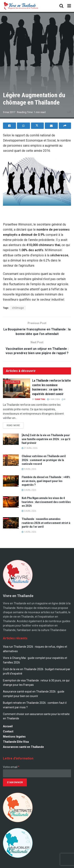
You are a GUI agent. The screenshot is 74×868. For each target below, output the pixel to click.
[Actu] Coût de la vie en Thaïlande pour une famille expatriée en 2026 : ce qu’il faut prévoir (46, 439)
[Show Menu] (69, 6)
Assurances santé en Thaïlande (23, 747)
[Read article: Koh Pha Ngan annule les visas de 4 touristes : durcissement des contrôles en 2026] (11, 502)
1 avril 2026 (29, 532)
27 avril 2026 (30, 448)
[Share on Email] (51, 126)
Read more (15, 425)
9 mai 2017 (9, 112)
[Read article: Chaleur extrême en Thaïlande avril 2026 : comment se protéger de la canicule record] (11, 460)
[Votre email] (37, 773)
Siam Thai (40, 399)
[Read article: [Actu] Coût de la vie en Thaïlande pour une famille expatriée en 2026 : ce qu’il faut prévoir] (11, 439)
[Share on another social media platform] (65, 126)
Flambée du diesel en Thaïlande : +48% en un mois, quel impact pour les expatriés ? (46, 481)
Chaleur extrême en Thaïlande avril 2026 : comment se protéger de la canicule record (44, 460)
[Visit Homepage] (21, 6)
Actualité (13, 382)
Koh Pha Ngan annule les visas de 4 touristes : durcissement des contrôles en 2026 (46, 502)
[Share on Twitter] (37, 126)
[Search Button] (61, 6)
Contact (8, 731)
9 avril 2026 (29, 469)
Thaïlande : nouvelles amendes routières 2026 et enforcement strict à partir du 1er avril (46, 523)
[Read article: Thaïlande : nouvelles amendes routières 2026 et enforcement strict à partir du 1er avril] (11, 523)
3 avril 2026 (29, 490)
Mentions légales (14, 737)
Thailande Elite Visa (16, 742)
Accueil (8, 726)
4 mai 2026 (53, 399)
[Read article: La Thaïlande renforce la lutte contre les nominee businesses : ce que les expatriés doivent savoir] (17, 388)
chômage (18, 308)
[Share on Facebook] (9, 126)
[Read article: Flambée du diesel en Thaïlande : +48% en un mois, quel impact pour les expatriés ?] (11, 481)
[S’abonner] (15, 782)
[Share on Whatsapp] (23, 126)
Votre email (11, 767)
